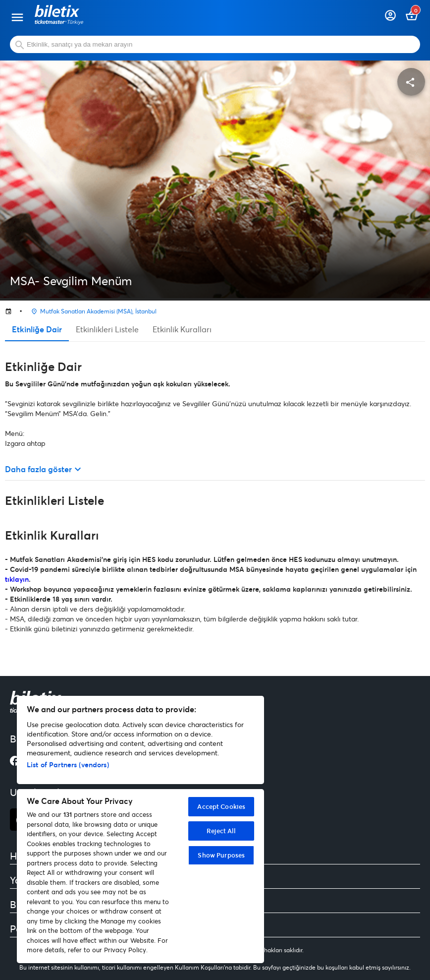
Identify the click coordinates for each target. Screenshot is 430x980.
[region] (140, 829)
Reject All (221, 831)
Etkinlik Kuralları (182, 329)
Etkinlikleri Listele (107, 329)
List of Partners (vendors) (68, 765)
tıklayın (17, 579)
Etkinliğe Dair (37, 329)
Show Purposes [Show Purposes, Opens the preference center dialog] (221, 855)
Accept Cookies (221, 806)
